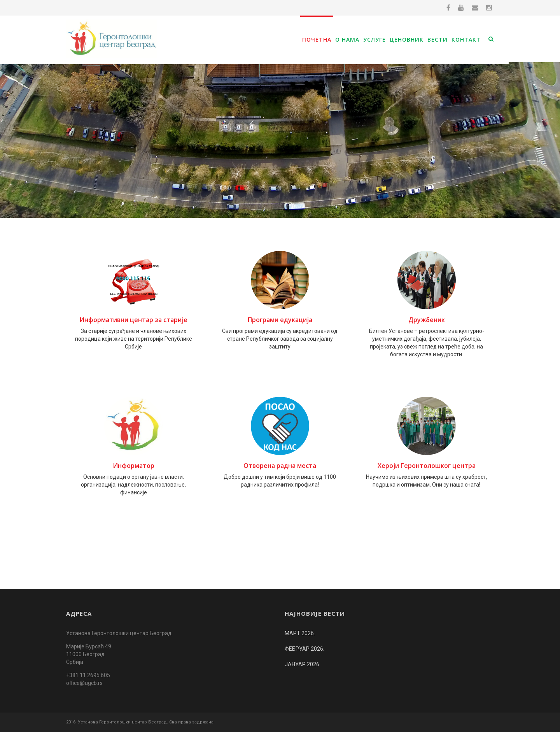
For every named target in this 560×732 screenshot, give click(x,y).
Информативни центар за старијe (133, 320)
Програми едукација (280, 320)
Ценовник (407, 39)
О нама (347, 39)
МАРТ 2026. (300, 633)
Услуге (374, 39)
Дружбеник (427, 320)
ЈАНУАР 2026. (303, 664)
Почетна (317, 39)
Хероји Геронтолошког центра (427, 466)
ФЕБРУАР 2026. (304, 649)
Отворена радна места (280, 466)
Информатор (134, 466)
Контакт (466, 39)
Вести (437, 39)
